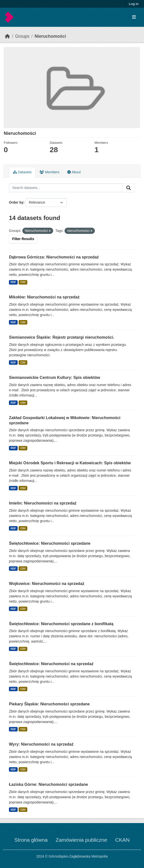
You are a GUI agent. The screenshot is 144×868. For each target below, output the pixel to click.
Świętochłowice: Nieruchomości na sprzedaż (51, 664)
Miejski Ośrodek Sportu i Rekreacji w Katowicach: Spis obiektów (70, 463)
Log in (134, 4)
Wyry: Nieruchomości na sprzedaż (41, 744)
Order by (16, 202)
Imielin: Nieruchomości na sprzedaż (43, 503)
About (74, 172)
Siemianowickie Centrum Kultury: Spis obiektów (54, 378)
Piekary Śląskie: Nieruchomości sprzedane (49, 704)
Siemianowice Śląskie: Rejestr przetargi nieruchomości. (62, 337)
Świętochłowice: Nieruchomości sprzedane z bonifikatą (61, 624)
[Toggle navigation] (134, 17)
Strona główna (31, 840)
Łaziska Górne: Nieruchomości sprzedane (48, 784)
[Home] (7, 36)
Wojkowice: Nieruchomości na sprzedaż (47, 584)
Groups (22, 36)
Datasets (22, 172)
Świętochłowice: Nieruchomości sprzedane (50, 543)
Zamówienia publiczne (81, 840)
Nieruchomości (50, 36)
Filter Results (23, 239)
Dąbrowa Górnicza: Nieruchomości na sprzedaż (54, 257)
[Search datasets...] (66, 188)
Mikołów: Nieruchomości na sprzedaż (44, 297)
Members (49, 172)
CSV (23, 282)
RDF (13, 282)
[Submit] (129, 188)
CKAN (122, 840)
